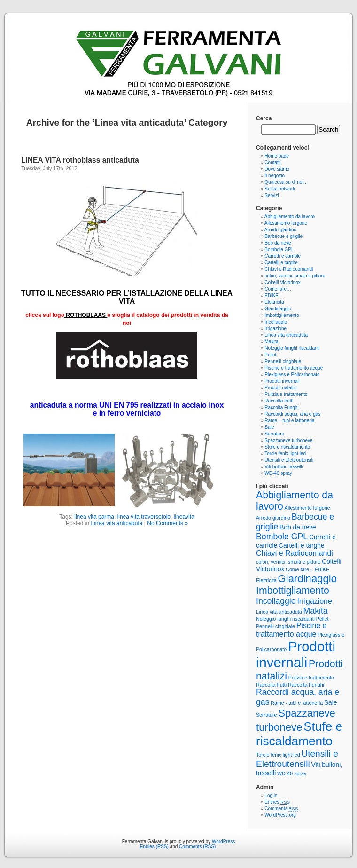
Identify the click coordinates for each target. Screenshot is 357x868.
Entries (277, 802)
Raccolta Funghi (281, 407)
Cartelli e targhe (281, 263)
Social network (280, 189)
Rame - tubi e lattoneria (297, 703)
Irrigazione (276, 328)
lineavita (184, 517)
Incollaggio (276, 322)
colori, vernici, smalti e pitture (295, 276)
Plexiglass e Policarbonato (292, 375)
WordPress (223, 841)
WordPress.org (280, 815)
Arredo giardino (280, 230)
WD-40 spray (278, 473)
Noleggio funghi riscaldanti (292, 348)
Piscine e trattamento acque (294, 368)
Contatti (272, 162)
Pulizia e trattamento (286, 394)
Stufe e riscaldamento (287, 447)
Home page (277, 156)
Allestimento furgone (286, 223)
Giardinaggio (278, 309)
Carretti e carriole (283, 256)
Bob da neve (278, 243)
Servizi (272, 195)
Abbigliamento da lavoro (290, 217)
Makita (271, 342)
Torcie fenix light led (285, 454)
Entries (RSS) (154, 847)
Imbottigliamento (282, 315)
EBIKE (271, 296)
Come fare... (299, 569)
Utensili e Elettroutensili (289, 460)
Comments (281, 809)
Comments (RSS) (197, 847)
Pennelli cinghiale (283, 361)
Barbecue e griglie (283, 236)
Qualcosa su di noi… (286, 182)
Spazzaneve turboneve (288, 440)
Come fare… (278, 289)
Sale (269, 427)
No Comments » (167, 523)
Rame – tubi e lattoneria (289, 421)
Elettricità (274, 302)
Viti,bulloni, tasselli (284, 467)
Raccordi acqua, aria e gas (292, 414)
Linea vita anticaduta (116, 523)
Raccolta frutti (279, 401)
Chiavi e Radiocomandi (289, 269)
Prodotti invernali (282, 381)
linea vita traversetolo (144, 517)
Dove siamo (277, 169)
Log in (271, 795)
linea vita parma (94, 517)
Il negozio (275, 176)
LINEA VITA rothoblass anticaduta (80, 160)
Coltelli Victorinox (283, 282)
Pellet (270, 355)
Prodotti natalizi (280, 388)
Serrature (274, 434)
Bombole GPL (279, 249)
